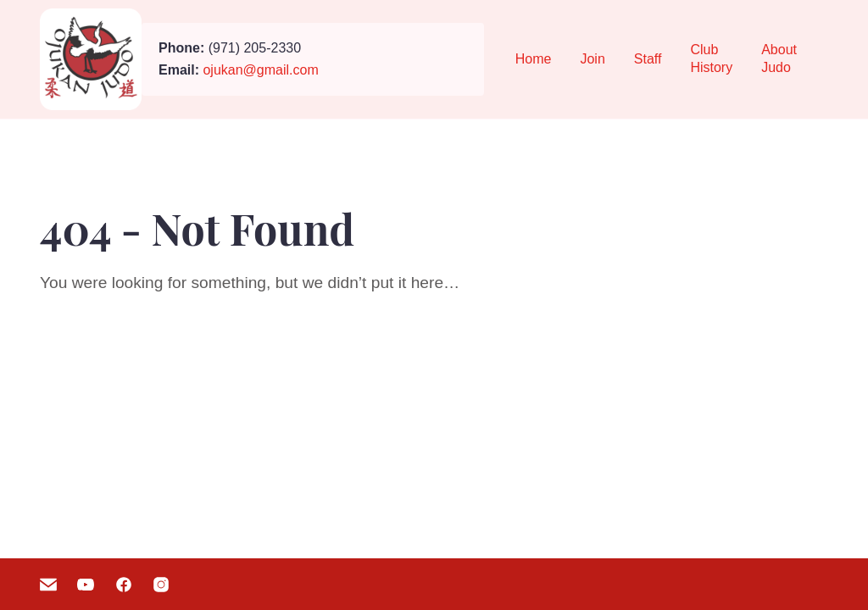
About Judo (779, 58)
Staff (648, 59)
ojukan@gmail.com (260, 70)
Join (592, 59)
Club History (711, 58)
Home (534, 59)
